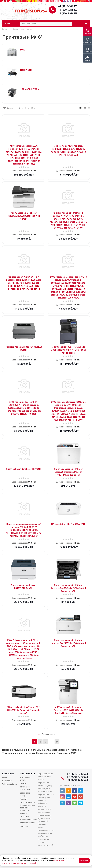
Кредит (23, 799)
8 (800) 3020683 (69, 13)
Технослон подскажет (25, 788)
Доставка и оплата (25, 779)
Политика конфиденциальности (30, 818)
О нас (5, 777)
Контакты (7, 781)
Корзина (24, 826)
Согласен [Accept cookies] (84, 861)
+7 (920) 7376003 (68, 10)
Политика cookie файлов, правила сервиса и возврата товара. (28, 808)
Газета (23, 783)
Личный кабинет (27, 823)
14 (57, 742)
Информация (27, 774)
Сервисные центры (25, 794)
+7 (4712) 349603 (68, 6)
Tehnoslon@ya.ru (10, 784)
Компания (8, 774)
